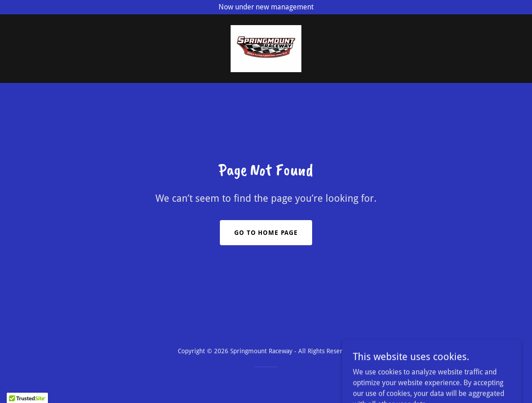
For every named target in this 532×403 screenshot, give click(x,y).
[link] (266, 48)
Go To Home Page (266, 233)
